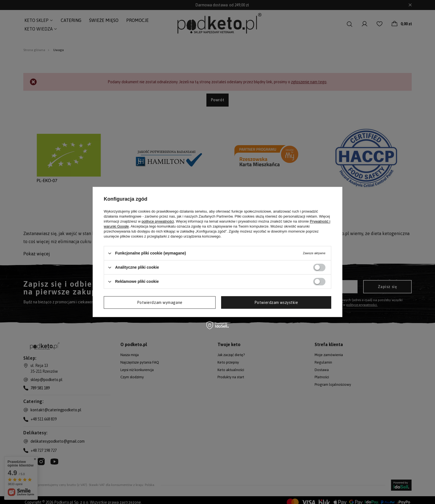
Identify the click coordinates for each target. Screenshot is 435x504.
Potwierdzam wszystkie (276, 303)
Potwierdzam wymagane (160, 303)
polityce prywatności (158, 221)
